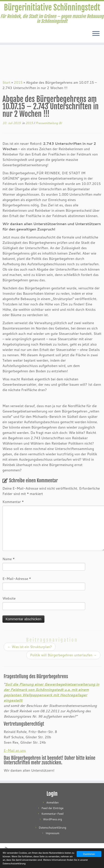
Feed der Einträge (52, 808)
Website (9, 598)
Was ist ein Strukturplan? (30, 647)
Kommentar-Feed (53, 814)
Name (9, 559)
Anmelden (53, 803)
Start (6, 82)
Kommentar (13, 502)
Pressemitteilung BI (49, 123)
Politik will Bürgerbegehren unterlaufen (63, 655)
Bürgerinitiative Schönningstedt (52, 8)
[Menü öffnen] (96, 34)
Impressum (52, 833)
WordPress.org (52, 819)
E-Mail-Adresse (17, 579)
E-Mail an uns (15, 750)
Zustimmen (89, 854)
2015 (18, 82)
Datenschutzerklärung (52, 828)
